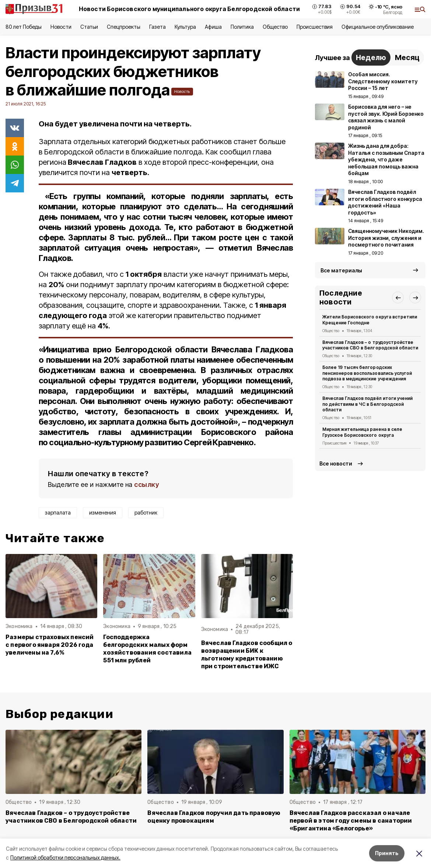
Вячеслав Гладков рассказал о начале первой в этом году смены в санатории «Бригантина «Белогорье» (351, 821)
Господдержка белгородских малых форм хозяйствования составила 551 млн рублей (147, 649)
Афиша (213, 27)
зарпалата (58, 513)
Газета (157, 27)
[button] (398, 297)
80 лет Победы (24, 27)
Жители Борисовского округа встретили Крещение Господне (370, 320)
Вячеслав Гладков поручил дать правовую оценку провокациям (214, 817)
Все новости (336, 463)
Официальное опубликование (378, 27)
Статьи (89, 27)
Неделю (371, 57)
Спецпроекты (124, 27)
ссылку (147, 484)
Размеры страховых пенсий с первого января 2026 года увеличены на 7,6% (50, 645)
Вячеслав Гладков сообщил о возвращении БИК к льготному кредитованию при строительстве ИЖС (247, 655)
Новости (61, 27)
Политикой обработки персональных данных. (65, 857)
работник (146, 513)
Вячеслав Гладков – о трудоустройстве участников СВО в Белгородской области (370, 345)
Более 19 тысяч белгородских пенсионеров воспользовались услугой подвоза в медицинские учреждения (367, 373)
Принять (387, 853)
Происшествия (315, 27)
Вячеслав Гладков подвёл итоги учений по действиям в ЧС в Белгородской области (367, 404)
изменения (103, 513)
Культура (185, 27)
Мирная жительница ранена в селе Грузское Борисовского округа (362, 432)
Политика (242, 27)
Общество (275, 27)
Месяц (407, 57)
